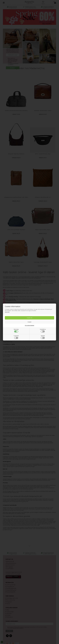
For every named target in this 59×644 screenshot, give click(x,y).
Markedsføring (43, 331)
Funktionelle (16, 337)
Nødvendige (16, 331)
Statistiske (43, 337)
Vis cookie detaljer (30, 325)
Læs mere (7, 312)
